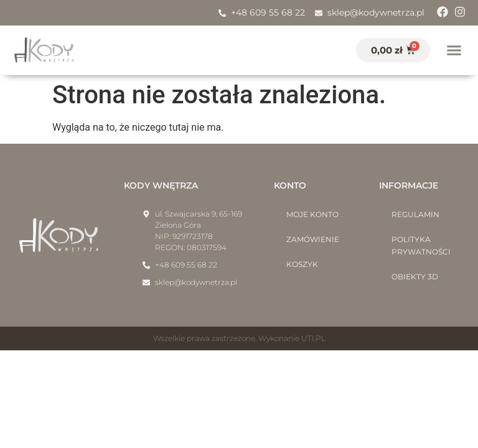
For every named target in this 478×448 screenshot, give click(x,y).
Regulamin (415, 214)
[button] (454, 50)
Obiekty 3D (415, 277)
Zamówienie (313, 239)
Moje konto (312, 214)
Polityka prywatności (421, 245)
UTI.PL (313, 338)
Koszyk (302, 264)
